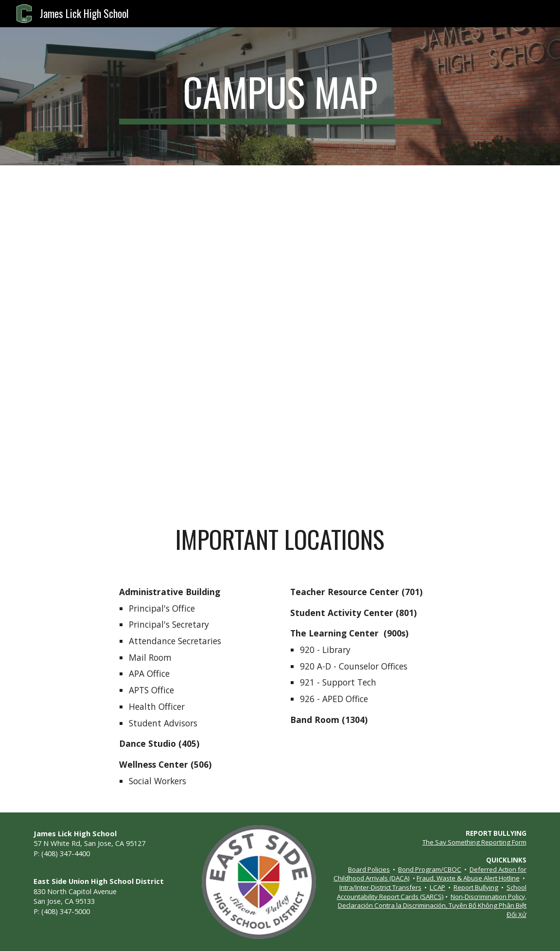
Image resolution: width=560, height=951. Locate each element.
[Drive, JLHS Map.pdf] (280, 337)
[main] (280, 96)
